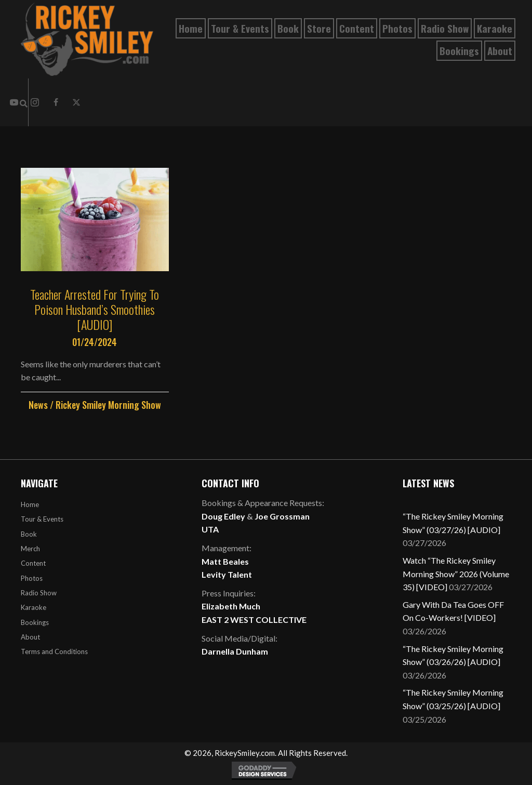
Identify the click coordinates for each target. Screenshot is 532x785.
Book (29, 534)
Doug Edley (223, 516)
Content (33, 563)
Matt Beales (225, 561)
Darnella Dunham (235, 651)
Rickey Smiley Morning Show (108, 405)
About (30, 637)
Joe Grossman (282, 516)
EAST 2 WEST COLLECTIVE (254, 620)
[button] (56, 102)
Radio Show (39, 593)
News (38, 405)
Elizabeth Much (231, 606)
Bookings (35, 622)
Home (30, 504)
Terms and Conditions (54, 651)
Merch (30, 549)
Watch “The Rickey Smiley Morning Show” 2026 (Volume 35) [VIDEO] (456, 574)
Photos (32, 578)
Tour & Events (42, 519)
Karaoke (34, 607)
